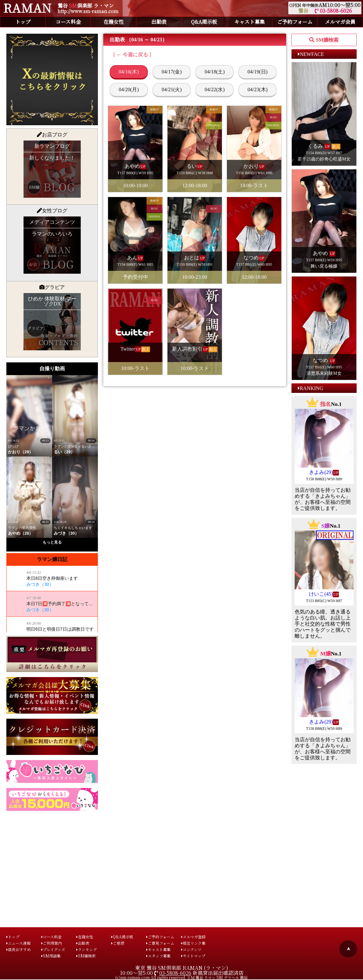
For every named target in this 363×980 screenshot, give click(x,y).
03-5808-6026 (333, 11)
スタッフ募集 (158, 956)
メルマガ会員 (340, 22)
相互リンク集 (193, 943)
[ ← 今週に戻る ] (132, 55)
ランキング (87, 949)
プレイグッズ (53, 949)
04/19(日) (258, 72)
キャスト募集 (250, 22)
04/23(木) (258, 89)
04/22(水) (215, 89)
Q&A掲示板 (204, 22)
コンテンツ (191, 949)
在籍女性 (113, 22)
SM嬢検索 (86, 956)
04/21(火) (172, 89)
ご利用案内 (52, 943)
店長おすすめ (19, 949)
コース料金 (68, 22)
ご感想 (118, 943)
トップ (23, 22)
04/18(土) (215, 72)
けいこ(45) (321, 594)
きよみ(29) (321, 472)
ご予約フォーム (295, 22)
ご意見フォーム (160, 943)
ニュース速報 (18, 943)
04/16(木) (129, 72)
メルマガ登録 (193, 937)
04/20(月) (129, 89)
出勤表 (159, 22)
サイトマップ (193, 956)
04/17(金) (172, 72)
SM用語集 (51, 956)
